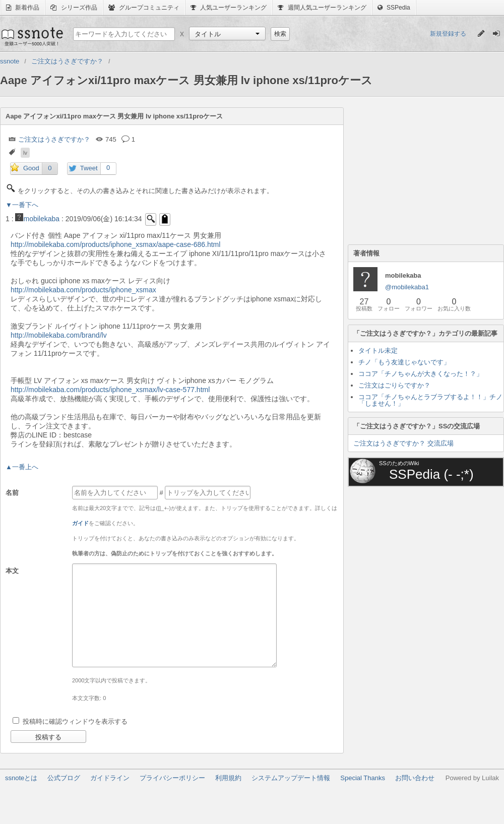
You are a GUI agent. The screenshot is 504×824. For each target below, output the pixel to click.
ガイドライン (110, 778)
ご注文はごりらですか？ (394, 385)
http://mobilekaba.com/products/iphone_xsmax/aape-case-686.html (115, 244)
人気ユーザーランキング (229, 8)
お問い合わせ (415, 778)
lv (25, 153)
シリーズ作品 (74, 8)
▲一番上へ (22, 467)
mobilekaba (37, 219)
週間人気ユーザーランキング (322, 8)
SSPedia (394, 8)
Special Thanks (363, 778)
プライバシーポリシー (172, 778)
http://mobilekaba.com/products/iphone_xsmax (83, 290)
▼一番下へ (22, 205)
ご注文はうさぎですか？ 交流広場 (403, 443)
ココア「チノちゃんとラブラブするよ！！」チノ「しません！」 (430, 400)
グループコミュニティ (144, 8)
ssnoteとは (21, 778)
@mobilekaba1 (407, 287)
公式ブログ (64, 778)
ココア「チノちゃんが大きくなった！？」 (421, 374)
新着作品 (23, 8)
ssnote (31, 36)
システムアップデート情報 (291, 778)
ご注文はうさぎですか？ (54, 139)
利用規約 (228, 778)
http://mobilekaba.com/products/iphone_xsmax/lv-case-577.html (110, 390)
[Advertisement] (423, 170)
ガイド (80, 523)
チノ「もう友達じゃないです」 (404, 362)
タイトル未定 (378, 351)
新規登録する (448, 34)
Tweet (89, 168)
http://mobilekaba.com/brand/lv (59, 335)
